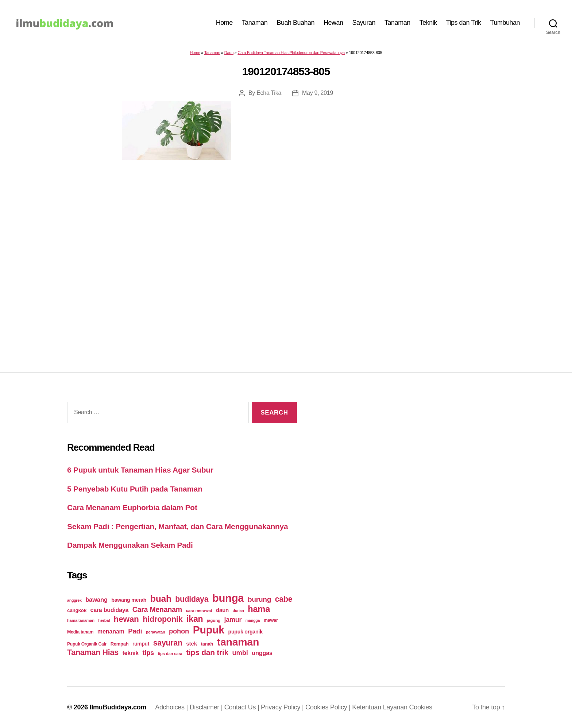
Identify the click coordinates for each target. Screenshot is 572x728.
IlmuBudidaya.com (118, 707)
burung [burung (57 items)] (259, 599)
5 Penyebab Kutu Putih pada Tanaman (135, 489)
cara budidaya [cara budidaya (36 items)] (110, 610)
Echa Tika (269, 93)
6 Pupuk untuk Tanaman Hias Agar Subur (140, 470)
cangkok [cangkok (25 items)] (77, 610)
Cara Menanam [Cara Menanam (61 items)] (157, 609)
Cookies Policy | (329, 707)
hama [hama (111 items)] (259, 609)
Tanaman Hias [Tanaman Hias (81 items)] (93, 652)
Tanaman (255, 23)
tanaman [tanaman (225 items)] (238, 642)
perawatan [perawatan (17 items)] (156, 632)
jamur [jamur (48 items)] (233, 620)
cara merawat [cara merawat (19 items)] (199, 610)
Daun (229, 53)
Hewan (333, 23)
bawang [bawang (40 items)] (96, 600)
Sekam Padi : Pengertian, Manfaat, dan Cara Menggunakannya (177, 526)
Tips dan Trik (464, 23)
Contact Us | (243, 707)
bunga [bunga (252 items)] (228, 598)
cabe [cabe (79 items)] (284, 599)
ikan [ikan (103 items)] (195, 619)
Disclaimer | (207, 707)
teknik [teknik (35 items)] (131, 653)
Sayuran (364, 23)
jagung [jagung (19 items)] (214, 620)
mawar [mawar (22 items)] (271, 620)
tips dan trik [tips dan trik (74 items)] (207, 652)
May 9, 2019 (318, 93)
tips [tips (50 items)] (148, 653)
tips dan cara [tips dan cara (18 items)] (170, 654)
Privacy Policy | (283, 707)
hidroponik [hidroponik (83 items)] (163, 619)
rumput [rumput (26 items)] (141, 644)
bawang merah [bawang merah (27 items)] (129, 600)
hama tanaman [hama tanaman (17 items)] (81, 620)
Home (224, 23)
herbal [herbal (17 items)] (104, 620)
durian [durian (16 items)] (238, 610)
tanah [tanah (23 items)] (207, 644)
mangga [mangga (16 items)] (253, 620)
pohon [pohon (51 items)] (179, 631)
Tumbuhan (505, 23)
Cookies (421, 707)
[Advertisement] (286, 251)
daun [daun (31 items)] (222, 610)
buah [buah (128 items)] (161, 599)
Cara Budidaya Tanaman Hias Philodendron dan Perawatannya (291, 53)
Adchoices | (172, 707)
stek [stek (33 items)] (192, 644)
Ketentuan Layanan (380, 707)
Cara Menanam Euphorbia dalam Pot (132, 507)
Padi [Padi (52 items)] (135, 631)
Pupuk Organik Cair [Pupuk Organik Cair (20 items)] (87, 644)
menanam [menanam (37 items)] (111, 631)
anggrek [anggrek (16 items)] (74, 600)
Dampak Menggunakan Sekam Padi (130, 545)
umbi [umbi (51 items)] (240, 653)
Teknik (428, 23)
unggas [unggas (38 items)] (262, 653)
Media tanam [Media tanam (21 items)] (80, 632)
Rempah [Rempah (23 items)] (120, 644)
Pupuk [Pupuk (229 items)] (209, 630)
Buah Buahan (295, 23)
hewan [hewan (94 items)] (126, 619)
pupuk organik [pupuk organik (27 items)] (246, 632)
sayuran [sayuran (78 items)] (168, 643)
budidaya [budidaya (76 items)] (192, 599)
